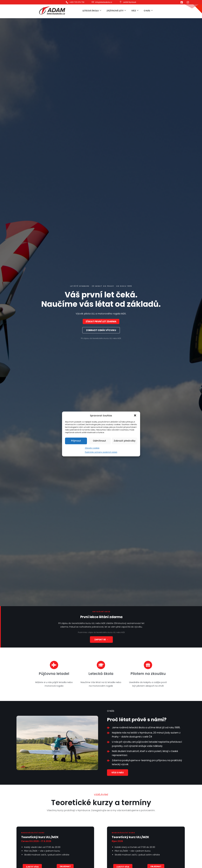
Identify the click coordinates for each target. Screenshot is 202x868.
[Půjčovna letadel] (54, 665)
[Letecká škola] (101, 665)
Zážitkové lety (116, 11)
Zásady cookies (92, 448)
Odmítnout (99, 441)
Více (135, 11)
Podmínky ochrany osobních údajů (101, 452)
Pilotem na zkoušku (148, 674)
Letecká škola (92, 11)
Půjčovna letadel (54, 674)
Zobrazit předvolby (125, 441)
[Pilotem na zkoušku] (148, 665)
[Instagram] (188, 2)
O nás (148, 11)
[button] (135, 416)
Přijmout (76, 441)
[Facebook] (182, 2)
